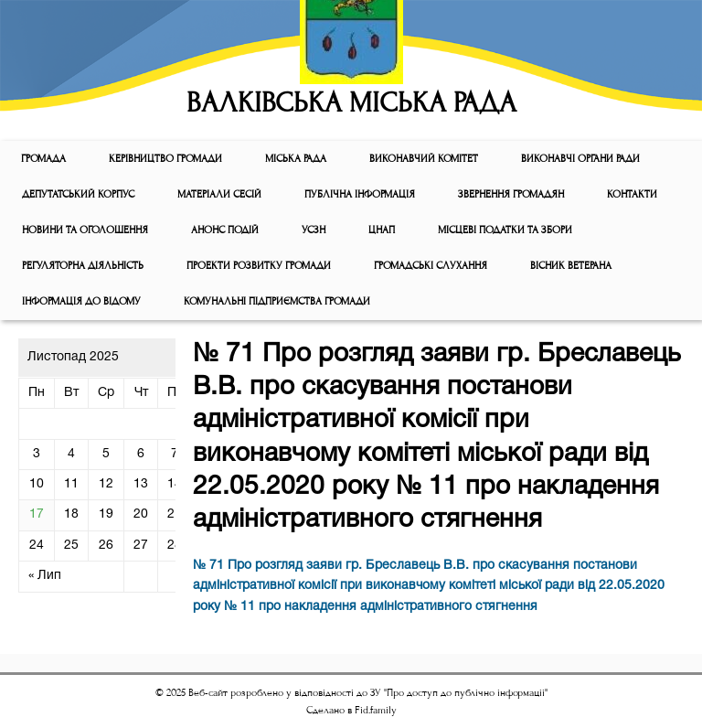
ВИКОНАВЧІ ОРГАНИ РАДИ (580, 159)
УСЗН (314, 230)
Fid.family (376, 710)
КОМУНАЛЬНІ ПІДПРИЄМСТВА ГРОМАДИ (277, 301)
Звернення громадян (511, 194)
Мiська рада (296, 159)
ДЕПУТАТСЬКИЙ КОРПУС (78, 194)
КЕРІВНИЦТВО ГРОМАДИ (165, 159)
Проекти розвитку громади (259, 266)
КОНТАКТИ (632, 194)
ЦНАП (382, 230)
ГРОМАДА (43, 159)
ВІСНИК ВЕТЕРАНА (571, 266)
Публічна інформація (360, 194)
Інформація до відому (81, 301)
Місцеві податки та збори (505, 230)
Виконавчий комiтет (424, 159)
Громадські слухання (431, 266)
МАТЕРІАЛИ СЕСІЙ (219, 194)
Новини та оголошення (85, 230)
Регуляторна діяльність (83, 266)
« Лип (45, 576)
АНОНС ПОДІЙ (225, 230)
